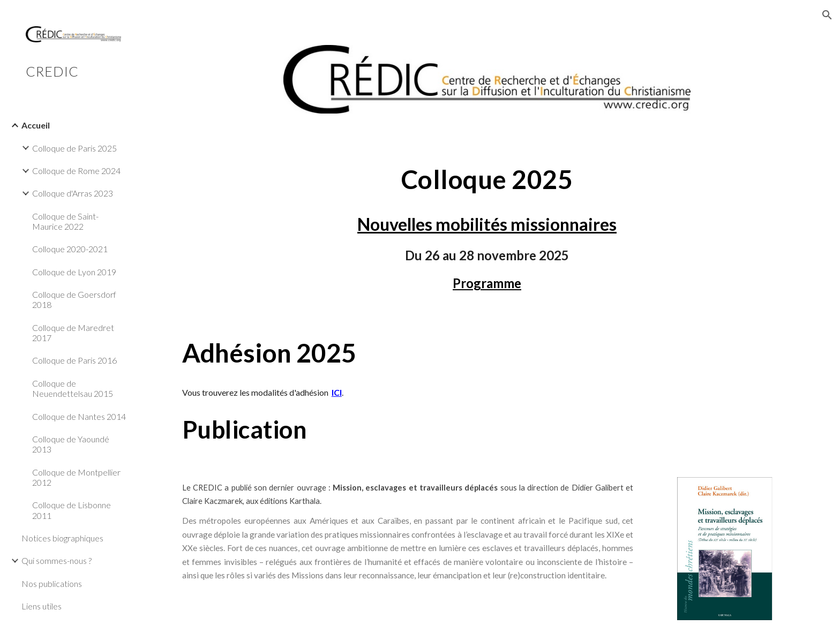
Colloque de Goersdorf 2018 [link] (74, 299)
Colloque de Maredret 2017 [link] (73, 333)
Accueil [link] (36, 125)
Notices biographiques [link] (62, 538)
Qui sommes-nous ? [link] (57, 560)
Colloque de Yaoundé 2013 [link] (71, 444)
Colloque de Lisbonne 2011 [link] (72, 510)
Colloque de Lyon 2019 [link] (74, 272)
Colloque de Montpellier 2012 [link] (76, 477)
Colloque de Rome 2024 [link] (76, 171)
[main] (487, 179)
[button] (827, 15)
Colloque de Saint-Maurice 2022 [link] (65, 221)
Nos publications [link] (52, 583)
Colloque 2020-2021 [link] (70, 249)
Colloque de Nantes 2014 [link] (79, 416)
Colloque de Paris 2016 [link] (74, 360)
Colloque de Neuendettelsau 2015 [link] (73, 388)
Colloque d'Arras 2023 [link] (73, 193)
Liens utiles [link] (42, 606)
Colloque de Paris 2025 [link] (74, 148)
